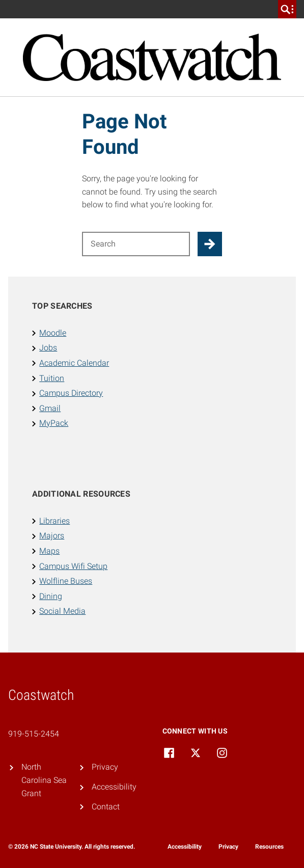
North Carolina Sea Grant (44, 780)
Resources (269, 847)
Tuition (52, 378)
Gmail (50, 408)
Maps (49, 551)
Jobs (48, 348)
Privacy (105, 767)
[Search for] (136, 244)
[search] (287, 9)
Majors (52, 536)
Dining (51, 596)
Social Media (62, 611)
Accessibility (114, 787)
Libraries (54, 521)
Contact (106, 807)
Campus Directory (71, 393)
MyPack (54, 423)
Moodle (53, 333)
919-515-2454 (34, 734)
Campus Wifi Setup (73, 566)
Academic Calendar (74, 363)
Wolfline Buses (66, 581)
